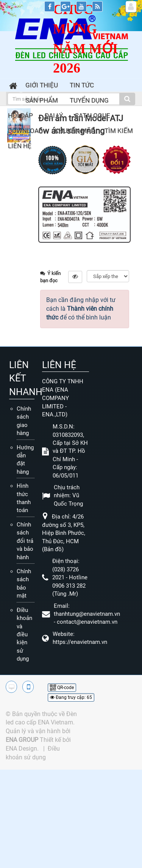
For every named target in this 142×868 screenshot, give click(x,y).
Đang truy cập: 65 (71, 697)
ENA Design (21, 749)
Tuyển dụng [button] (89, 100)
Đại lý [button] (54, 115)
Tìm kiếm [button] (119, 131)
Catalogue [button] (92, 115)
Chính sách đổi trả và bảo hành (25, 541)
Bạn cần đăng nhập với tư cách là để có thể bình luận (81, 309)
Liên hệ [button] (20, 146)
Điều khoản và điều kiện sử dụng (24, 635)
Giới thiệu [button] (42, 85)
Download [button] (25, 131)
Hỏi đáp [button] (20, 115)
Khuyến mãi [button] (74, 131)
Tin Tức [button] (82, 85)
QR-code (62, 688)
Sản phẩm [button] (42, 100)
